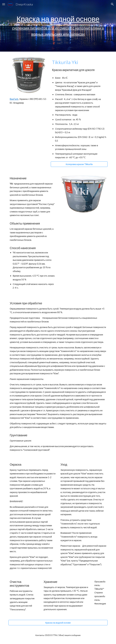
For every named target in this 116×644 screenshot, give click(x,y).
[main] (58, 26)
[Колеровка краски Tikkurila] (79, 164)
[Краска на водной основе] (58, 623)
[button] (4, 4)
